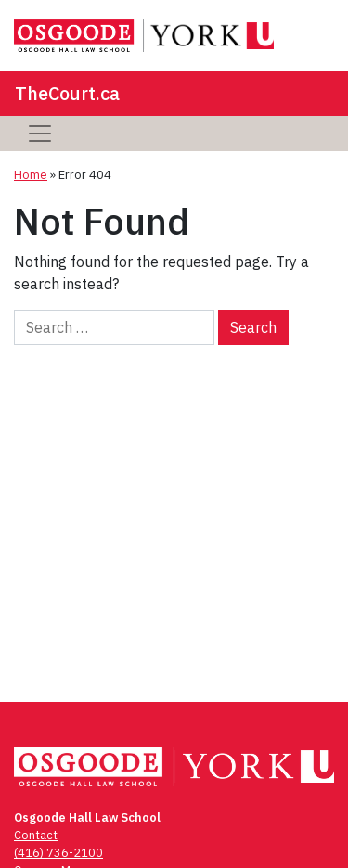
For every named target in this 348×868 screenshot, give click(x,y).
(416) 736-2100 (58, 853)
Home (31, 175)
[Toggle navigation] (40, 134)
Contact (36, 835)
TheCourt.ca (67, 93)
